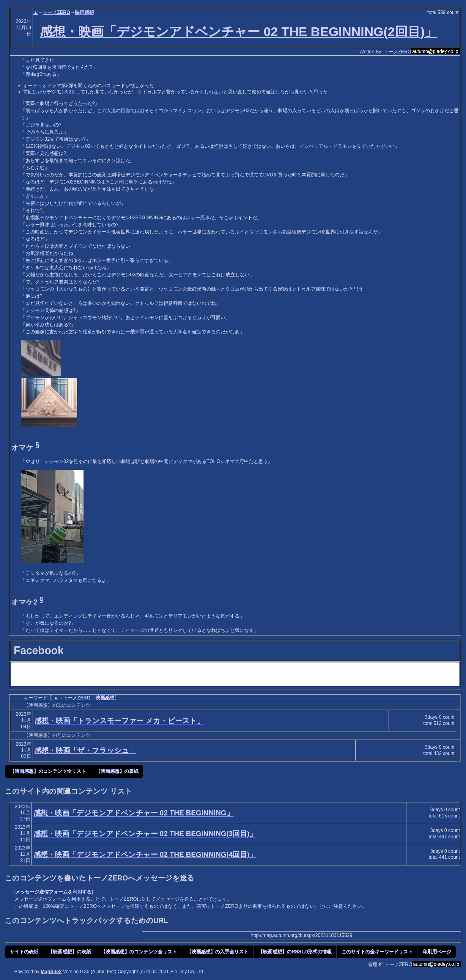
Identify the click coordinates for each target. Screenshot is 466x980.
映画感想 (84, 12)
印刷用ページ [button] (437, 952)
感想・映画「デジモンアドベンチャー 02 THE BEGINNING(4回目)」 (145, 854)
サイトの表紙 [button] (24, 952)
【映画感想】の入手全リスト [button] (218, 952)
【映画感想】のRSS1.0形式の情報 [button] (295, 952)
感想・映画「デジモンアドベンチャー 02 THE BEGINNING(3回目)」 (145, 834)
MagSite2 (51, 972)
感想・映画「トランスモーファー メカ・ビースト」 (119, 721)
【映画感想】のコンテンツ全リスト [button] (48, 771)
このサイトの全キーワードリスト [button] (377, 952)
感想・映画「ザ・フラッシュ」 (85, 750)
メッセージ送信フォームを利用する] (54, 892)
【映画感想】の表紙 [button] (117, 771)
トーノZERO (56, 12)
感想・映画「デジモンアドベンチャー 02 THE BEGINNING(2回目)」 (239, 32)
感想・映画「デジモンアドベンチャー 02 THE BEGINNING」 (134, 813)
